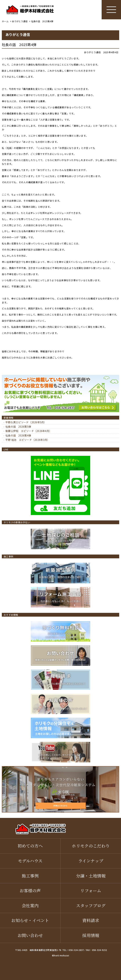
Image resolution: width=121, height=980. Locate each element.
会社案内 (30, 905)
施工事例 (30, 876)
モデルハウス (30, 861)
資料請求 (91, 920)
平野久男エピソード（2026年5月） (26, 422)
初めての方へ (30, 846)
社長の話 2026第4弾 (18, 435)
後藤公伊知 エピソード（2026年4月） (29, 431)
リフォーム (91, 890)
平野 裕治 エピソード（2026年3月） (28, 440)
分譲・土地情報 (91, 876)
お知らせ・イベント (30, 920)
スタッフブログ (91, 905)
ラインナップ (91, 861)
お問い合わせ (30, 935)
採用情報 (91, 935)
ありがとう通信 (92, 52)
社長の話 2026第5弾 (18, 427)
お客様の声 (30, 890)
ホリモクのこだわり (91, 846)
